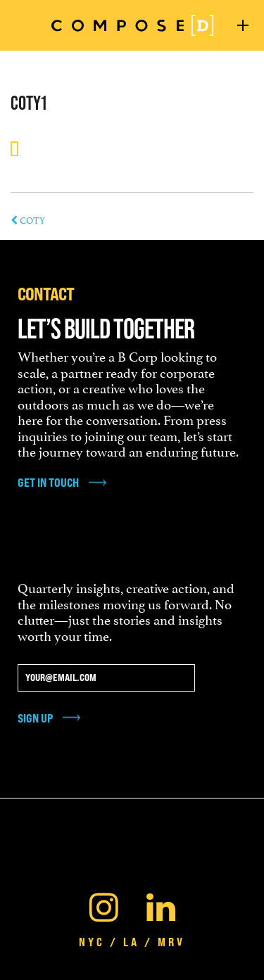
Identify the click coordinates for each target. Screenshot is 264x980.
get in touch (48, 483)
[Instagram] (104, 904)
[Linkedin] (161, 904)
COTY (28, 219)
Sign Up (35, 718)
